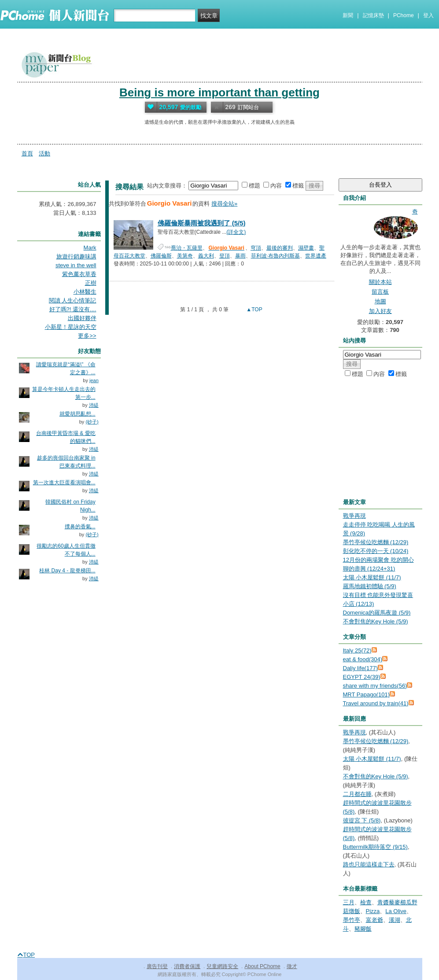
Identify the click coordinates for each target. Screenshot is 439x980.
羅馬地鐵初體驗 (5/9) (370, 586)
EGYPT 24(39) (362, 677)
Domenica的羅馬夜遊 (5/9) (377, 613)
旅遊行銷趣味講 (76, 256)
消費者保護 (187, 966)
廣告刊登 (157, 966)
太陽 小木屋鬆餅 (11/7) (372, 577)
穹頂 (256, 248)
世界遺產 (316, 256)
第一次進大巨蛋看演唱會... (64, 483)
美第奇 (185, 256)
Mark (90, 248)
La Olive (396, 911)
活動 (44, 153)
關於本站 (380, 282)
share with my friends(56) (375, 686)
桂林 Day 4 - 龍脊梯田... (67, 571)
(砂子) (92, 422)
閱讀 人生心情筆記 (73, 300)
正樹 (91, 283)
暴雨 (240, 256)
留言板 (380, 292)
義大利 (206, 256)
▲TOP (254, 309)
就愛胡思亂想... (77, 414)
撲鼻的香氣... (80, 527)
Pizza (373, 911)
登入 (428, 15)
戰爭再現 (354, 516)
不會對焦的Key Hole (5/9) (376, 621)
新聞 (348, 15)
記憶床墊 (373, 15)
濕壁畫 (306, 248)
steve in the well (76, 265)
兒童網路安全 (222, 966)
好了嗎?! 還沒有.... (73, 309)
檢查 (366, 902)
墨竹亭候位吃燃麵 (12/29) (376, 542)
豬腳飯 (363, 929)
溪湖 (395, 920)
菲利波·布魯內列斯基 (275, 256)
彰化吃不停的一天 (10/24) (376, 551)
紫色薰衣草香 (79, 274)
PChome (404, 15)
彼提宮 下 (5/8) (362, 820)
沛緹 (94, 405)
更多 (87, 336)
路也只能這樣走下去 (369, 864)
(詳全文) (236, 232)
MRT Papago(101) (366, 694)
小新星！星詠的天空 (71, 327)
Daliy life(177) (360, 668)
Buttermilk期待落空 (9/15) (375, 847)
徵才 (292, 966)
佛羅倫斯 (161, 256)
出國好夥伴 (82, 318)
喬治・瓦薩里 (187, 248)
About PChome (262, 966)
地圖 (380, 301)
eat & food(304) (363, 659)
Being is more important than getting (219, 92)
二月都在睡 (357, 794)
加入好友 (380, 311)
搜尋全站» (224, 204)
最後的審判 (280, 248)
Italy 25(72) (357, 650)
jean (94, 380)
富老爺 (374, 920)
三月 (349, 902)
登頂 (225, 256)
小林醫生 (85, 292)
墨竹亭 (352, 920)
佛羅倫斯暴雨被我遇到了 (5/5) (202, 223)
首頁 (27, 153)
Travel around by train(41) (376, 703)
